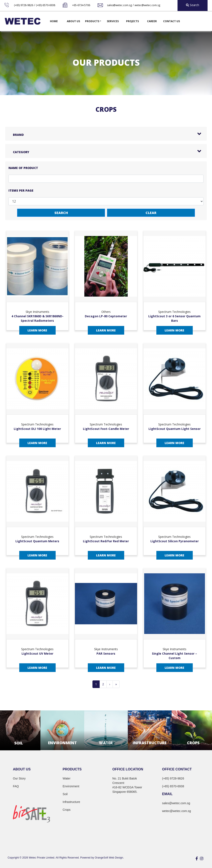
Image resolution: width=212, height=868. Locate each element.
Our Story (19, 778)
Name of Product (23, 168)
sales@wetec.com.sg (119, 5)
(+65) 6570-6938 (46, 5)
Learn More (37, 330)
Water (67, 778)
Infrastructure (71, 802)
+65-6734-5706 (81, 5)
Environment (71, 786)
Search (61, 213)
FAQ (16, 786)
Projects (132, 21)
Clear (151, 213)
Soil (65, 794)
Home (54, 21)
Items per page (21, 190)
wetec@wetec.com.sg (147, 5)
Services (113, 21)
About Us (73, 21)
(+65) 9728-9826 (24, 5)
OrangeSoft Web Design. (109, 858)
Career (152, 21)
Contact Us (171, 21)
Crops (67, 810)
